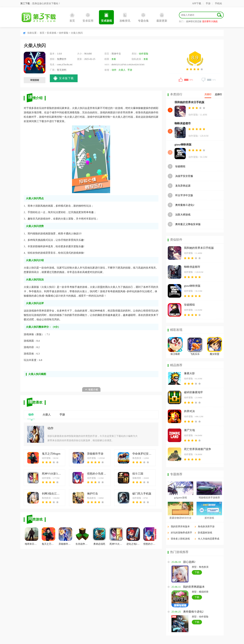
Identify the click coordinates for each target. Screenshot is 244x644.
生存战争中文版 (82, 536)
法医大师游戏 (183, 215)
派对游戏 (209, 518)
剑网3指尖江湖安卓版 (52, 494)
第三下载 (25, 3)
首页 (72, 18)
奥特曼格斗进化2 (185, 205)
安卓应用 (88, 18)
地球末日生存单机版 (32, 536)
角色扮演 (137, 458)
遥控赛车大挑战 (210, 21)
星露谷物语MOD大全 (181, 518)
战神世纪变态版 (194, 21)
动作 (114, 70)
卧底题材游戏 (205, 533)
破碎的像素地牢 (194, 392)
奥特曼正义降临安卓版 (188, 224)
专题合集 (143, 18)
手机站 (218, 3)
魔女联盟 (215, 354)
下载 (197, 572)
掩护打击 (93, 494)
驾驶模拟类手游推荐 (209, 498)
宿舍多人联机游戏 (180, 539)
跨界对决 (189, 411)
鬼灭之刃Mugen (51, 454)
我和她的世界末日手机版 (189, 102)
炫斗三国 (138, 474)
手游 (208, 3)
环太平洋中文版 (184, 195)
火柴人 (122, 70)
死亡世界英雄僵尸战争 (198, 449)
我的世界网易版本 (194, 587)
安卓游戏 (106, 18)
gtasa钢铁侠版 (183, 145)
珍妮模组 (180, 166)
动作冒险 (64, 33)
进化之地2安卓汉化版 (133, 536)
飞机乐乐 (195, 354)
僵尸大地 (189, 430)
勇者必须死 (99, 536)
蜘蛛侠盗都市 (183, 123)
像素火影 (189, 373)
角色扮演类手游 (206, 527)
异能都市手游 (95, 454)
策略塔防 (137, 478)
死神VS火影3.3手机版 (52, 474)
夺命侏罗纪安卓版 (142, 454)
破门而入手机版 (142, 494)
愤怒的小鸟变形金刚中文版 (97, 474)
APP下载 (197, 3)
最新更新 (162, 18)
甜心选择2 (189, 562)
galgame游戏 (180, 498)
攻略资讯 (125, 18)
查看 (114, 59)
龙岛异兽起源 (183, 186)
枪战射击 (91, 498)
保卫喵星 (175, 354)
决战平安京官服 (184, 176)
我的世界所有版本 (180, 527)
